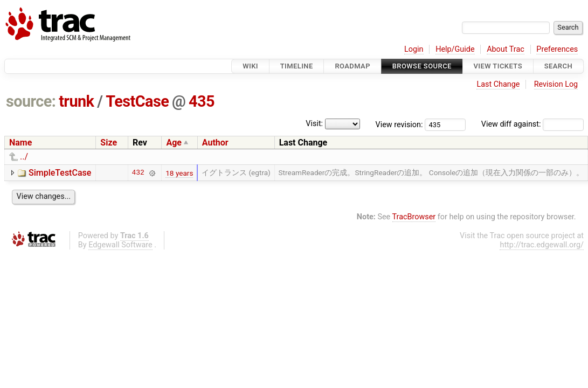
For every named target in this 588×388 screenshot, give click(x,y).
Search (558, 66)
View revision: (399, 124)
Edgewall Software (120, 245)
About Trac (506, 49)
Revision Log (556, 84)
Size (109, 143)
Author (215, 143)
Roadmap (352, 66)
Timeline (297, 66)
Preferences (557, 49)
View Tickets (498, 66)
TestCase (137, 101)
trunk (76, 101)
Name (20, 143)
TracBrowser (414, 217)
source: (31, 101)
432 (138, 173)
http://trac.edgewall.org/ (542, 245)
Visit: (314, 124)
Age (174, 143)
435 (202, 101)
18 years (179, 173)
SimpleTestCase (60, 173)
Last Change (498, 84)
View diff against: (532, 124)
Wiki (250, 66)
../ (24, 157)
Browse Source (422, 66)
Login (414, 49)
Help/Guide (455, 49)
